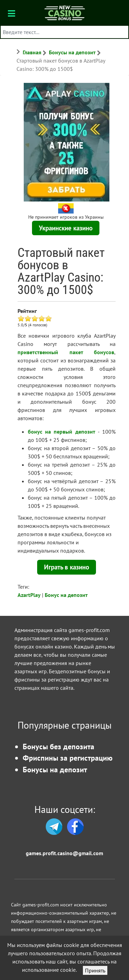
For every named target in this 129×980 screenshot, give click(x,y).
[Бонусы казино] (64, 13)
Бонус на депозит (66, 595)
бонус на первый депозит (62, 432)
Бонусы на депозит (55, 769)
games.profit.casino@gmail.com (64, 853)
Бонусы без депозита (58, 746)
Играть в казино (67, 567)
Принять (95, 970)
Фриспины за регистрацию (68, 758)
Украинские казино (66, 228)
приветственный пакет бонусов (66, 352)
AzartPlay (29, 595)
